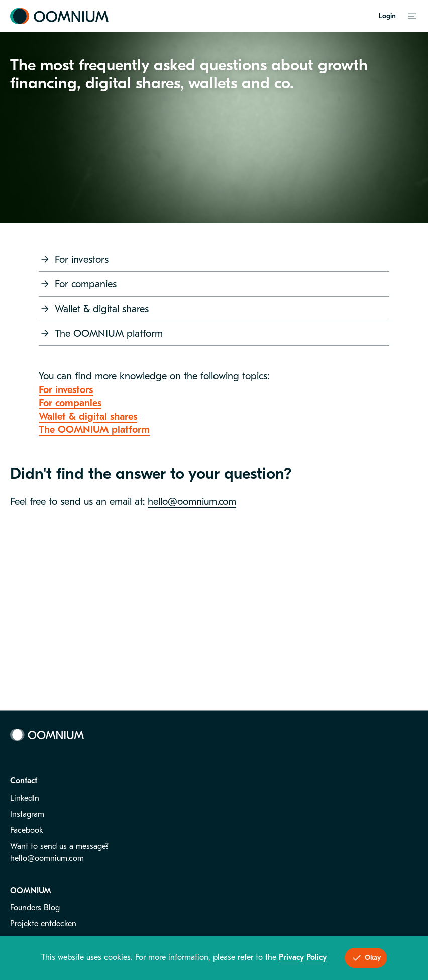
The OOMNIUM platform (101, 333)
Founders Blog (35, 908)
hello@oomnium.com (192, 501)
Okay (366, 958)
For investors (74, 259)
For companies (78, 284)
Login (387, 16)
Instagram (27, 814)
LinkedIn (25, 798)
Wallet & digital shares (94, 309)
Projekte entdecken (43, 924)
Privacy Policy (303, 957)
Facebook (27, 830)
